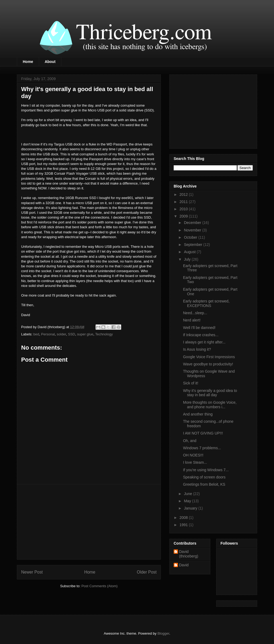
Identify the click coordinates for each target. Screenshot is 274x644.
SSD (72, 334)
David (184, 565)
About (50, 62)
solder (61, 334)
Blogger (163, 633)
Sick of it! (191, 383)
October (191, 237)
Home (28, 62)
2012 (184, 194)
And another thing (198, 414)
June (188, 494)
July (188, 259)
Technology (104, 334)
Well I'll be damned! (199, 328)
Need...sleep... (195, 313)
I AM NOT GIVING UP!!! (203, 433)
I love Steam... (195, 462)
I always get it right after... (204, 342)
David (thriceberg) (189, 554)
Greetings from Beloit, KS (204, 484)
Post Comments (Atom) (99, 586)
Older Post (147, 572)
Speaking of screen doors (204, 477)
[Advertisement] (89, 522)
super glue (85, 334)
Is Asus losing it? (197, 349)
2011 (184, 202)
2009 (184, 216)
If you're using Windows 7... (206, 470)
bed (36, 334)
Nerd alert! (192, 320)
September (193, 245)
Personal (48, 334)
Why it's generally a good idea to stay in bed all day (210, 393)
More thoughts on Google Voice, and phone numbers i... (210, 405)
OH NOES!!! (193, 455)
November (193, 230)
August (190, 252)
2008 (184, 518)
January (191, 508)
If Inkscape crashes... (201, 335)
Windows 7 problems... (202, 448)
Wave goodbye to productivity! (208, 364)
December (193, 223)
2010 (184, 209)
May (188, 501)
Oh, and (190, 441)
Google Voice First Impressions (209, 357)
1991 (184, 525)
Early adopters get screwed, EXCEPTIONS (206, 303)
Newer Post (32, 572)
